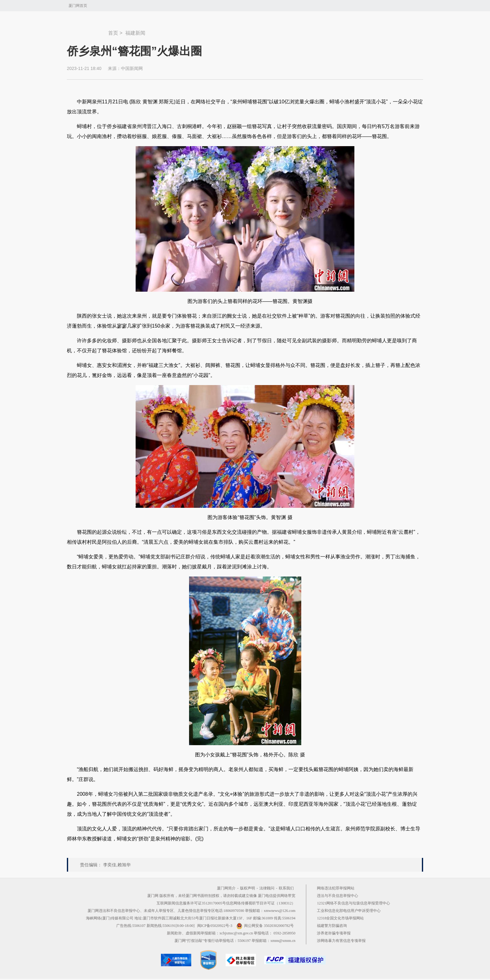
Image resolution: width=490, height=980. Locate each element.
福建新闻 (135, 33)
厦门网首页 (78, 6)
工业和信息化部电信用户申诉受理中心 (349, 911)
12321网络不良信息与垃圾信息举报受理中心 (353, 903)
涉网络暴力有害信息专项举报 (341, 941)
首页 (113, 33)
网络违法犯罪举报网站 (336, 888)
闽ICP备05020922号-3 (215, 926)
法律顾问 (267, 888)
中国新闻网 (132, 68)
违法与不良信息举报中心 (337, 896)
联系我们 (286, 888)
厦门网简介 (226, 888)
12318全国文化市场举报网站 (340, 918)
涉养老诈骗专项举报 (334, 933)
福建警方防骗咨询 (332, 926)
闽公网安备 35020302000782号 (265, 926)
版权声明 (247, 888)
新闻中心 (87, 30)
